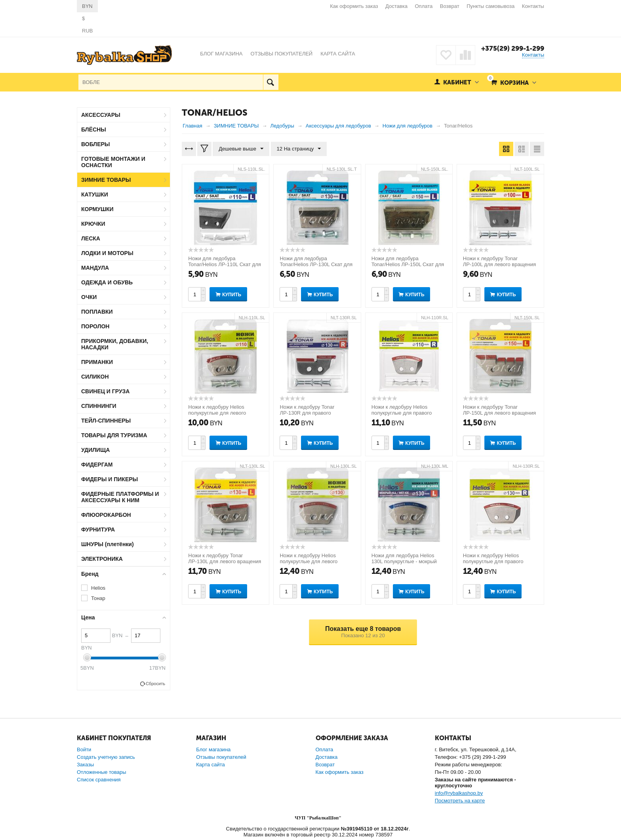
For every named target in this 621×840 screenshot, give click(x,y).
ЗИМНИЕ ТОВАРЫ (106, 180)
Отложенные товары (102, 772)
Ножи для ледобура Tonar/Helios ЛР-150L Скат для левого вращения (408, 264)
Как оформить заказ (354, 6)
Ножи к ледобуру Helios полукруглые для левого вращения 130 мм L (309, 561)
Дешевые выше (241, 149)
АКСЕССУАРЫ (101, 115)
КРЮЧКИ (93, 224)
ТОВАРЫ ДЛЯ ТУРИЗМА (114, 435)
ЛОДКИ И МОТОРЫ (107, 253)
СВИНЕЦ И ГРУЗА (105, 391)
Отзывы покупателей (221, 757)
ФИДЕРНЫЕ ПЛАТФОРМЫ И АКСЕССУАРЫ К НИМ (120, 497)
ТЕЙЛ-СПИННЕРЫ (106, 421)
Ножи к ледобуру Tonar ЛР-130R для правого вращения (307, 413)
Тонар (98, 598)
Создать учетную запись (106, 757)
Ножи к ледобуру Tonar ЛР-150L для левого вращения (499, 410)
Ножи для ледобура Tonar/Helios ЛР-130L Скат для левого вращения (316, 264)
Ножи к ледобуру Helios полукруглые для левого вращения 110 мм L (217, 413)
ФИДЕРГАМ (97, 465)
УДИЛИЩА (95, 450)
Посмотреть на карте (460, 801)
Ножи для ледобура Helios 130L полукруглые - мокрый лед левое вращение (404, 561)
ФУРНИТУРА (98, 530)
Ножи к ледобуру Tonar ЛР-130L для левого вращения (225, 558)
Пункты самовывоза (491, 6)
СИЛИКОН (95, 377)
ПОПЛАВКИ (97, 312)
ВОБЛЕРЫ (96, 144)
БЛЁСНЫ (94, 130)
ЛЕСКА (91, 238)
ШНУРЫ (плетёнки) (108, 544)
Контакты (533, 6)
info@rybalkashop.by (459, 793)
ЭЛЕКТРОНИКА (102, 559)
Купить (232, 295)
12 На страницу (299, 149)
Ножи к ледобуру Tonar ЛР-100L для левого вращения (499, 261)
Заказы (85, 765)
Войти (84, 750)
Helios (98, 588)
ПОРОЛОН (95, 326)
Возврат (450, 6)
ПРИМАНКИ (97, 362)
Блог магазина (213, 750)
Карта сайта (210, 765)
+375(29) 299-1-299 (513, 48)
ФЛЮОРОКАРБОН (106, 515)
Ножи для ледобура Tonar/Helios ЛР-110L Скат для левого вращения (225, 264)
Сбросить (155, 684)
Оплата (424, 6)
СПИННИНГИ (99, 406)
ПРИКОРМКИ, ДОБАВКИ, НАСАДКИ (115, 344)
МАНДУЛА (95, 268)
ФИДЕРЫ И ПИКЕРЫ (110, 479)
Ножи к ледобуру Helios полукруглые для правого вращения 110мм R (402, 413)
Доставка (396, 6)
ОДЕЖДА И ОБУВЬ (107, 282)
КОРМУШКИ (97, 209)
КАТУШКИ (95, 194)
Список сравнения (99, 780)
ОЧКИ (89, 297)
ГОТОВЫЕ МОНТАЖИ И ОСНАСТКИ (113, 162)
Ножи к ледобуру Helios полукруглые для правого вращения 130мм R (493, 561)
